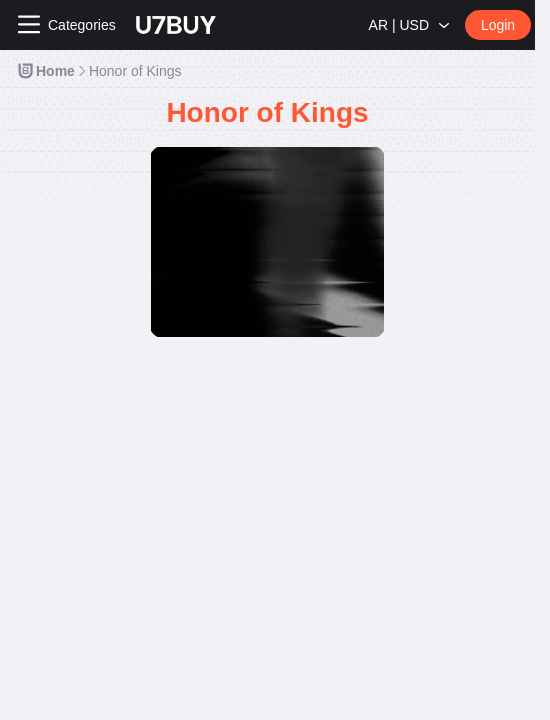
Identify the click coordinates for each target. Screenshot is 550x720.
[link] (45, 71)
